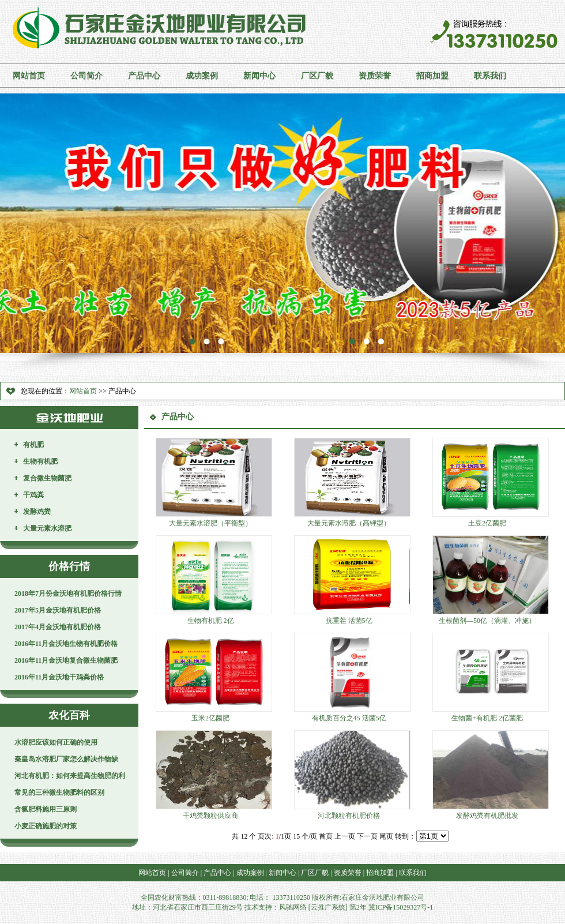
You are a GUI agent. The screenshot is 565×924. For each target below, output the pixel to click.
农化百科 (69, 715)
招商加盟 (432, 76)
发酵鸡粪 (37, 512)
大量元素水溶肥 (47, 528)
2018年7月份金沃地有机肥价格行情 (68, 594)
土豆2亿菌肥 (487, 523)
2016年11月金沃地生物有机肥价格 (66, 644)
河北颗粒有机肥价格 (349, 816)
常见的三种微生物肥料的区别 (59, 792)
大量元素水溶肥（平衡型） (210, 523)
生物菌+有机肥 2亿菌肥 (487, 718)
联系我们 (490, 76)
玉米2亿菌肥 (210, 718)
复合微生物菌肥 (47, 478)
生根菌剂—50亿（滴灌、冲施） (487, 621)
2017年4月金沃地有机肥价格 (58, 627)
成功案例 (202, 76)
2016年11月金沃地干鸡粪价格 (59, 677)
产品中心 (144, 76)
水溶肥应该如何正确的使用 (56, 742)
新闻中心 (259, 76)
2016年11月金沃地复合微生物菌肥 (66, 660)
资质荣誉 (375, 76)
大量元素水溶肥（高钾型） (349, 523)
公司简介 (86, 76)
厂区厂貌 (317, 76)
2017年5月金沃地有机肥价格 (58, 610)
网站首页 (29, 76)
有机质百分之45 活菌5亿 (349, 718)
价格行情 (69, 566)
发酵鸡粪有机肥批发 (487, 816)
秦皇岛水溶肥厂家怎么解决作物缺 (66, 759)
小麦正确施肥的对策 (46, 826)
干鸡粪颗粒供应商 (210, 816)
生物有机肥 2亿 (211, 621)
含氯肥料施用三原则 (46, 809)
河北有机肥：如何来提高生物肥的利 (70, 776)
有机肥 (33, 445)
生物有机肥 (40, 461)
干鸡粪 (33, 495)
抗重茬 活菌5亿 (349, 621)
